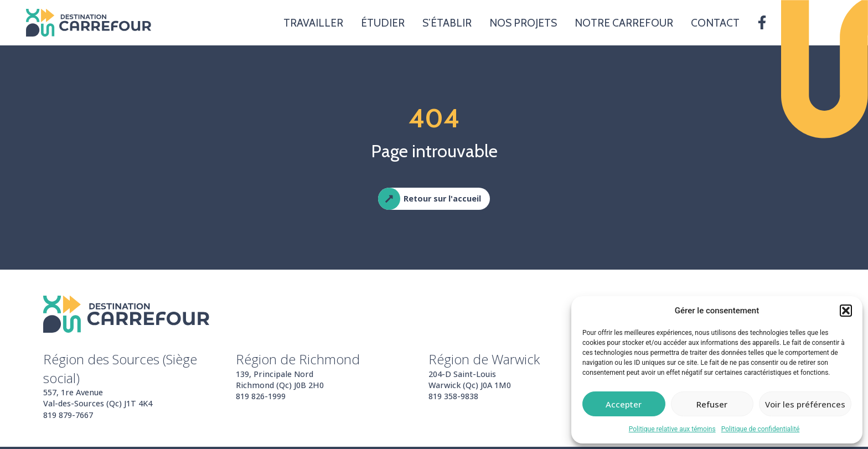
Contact (715, 23)
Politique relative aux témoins (672, 429)
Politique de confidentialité (761, 429)
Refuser (712, 404)
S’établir (447, 23)
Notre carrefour (624, 23)
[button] (846, 311)
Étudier (383, 23)
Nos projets (523, 23)
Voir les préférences (805, 404)
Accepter (624, 404)
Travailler (313, 23)
